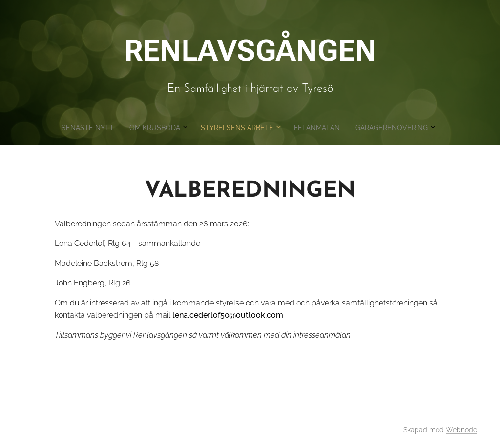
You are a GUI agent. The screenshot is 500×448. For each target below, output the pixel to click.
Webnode (461, 430)
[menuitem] (212, 128)
